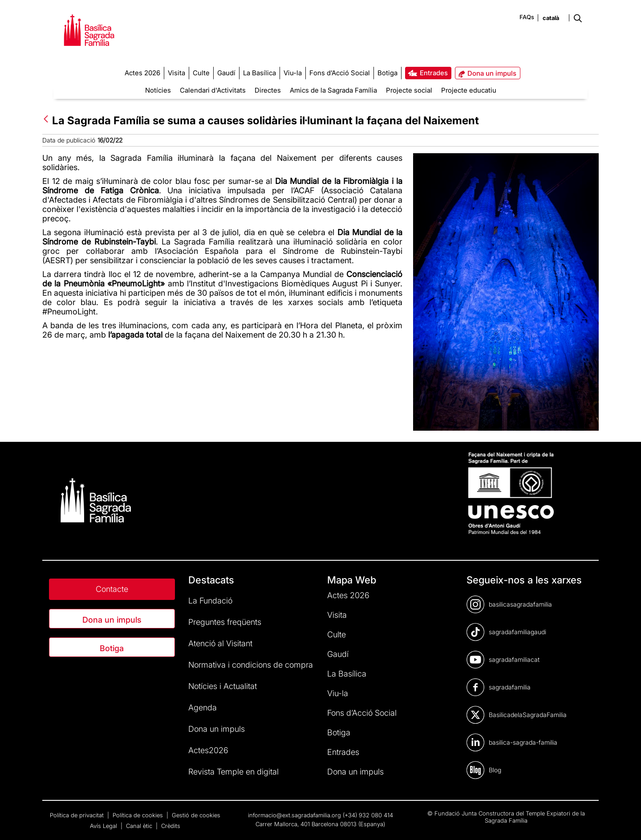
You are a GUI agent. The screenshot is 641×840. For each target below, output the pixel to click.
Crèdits (171, 826)
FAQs (527, 17)
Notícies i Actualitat (223, 686)
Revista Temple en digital (233, 772)
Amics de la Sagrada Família (333, 90)
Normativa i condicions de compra (251, 665)
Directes (268, 90)
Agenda (203, 707)
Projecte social (409, 90)
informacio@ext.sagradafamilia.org (294, 815)
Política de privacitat (78, 815)
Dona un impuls (112, 620)
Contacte (112, 589)
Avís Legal (104, 826)
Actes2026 (208, 750)
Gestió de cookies (196, 815)
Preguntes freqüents (225, 622)
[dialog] (624, 822)
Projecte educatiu (469, 90)
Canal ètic (140, 826)
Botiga (112, 648)
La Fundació (210, 601)
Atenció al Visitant (220, 643)
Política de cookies (139, 815)
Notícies (158, 90)
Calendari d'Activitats (213, 90)
